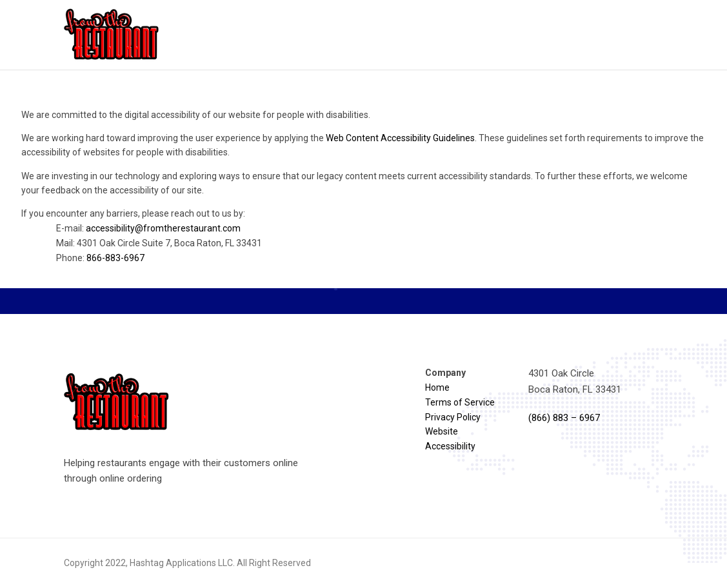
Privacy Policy (453, 417)
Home (437, 387)
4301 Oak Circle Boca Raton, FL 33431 (575, 381)
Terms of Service (460, 402)
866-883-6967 (115, 258)
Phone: (100, 258)
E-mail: (148, 228)
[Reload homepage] (112, 35)
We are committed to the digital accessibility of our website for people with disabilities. (196, 115)
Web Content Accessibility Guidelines (400, 138)
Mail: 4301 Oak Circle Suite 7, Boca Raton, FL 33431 (159, 243)
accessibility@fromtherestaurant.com (163, 228)
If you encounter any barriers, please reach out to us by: (363, 237)
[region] (363, 191)
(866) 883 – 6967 (564, 418)
